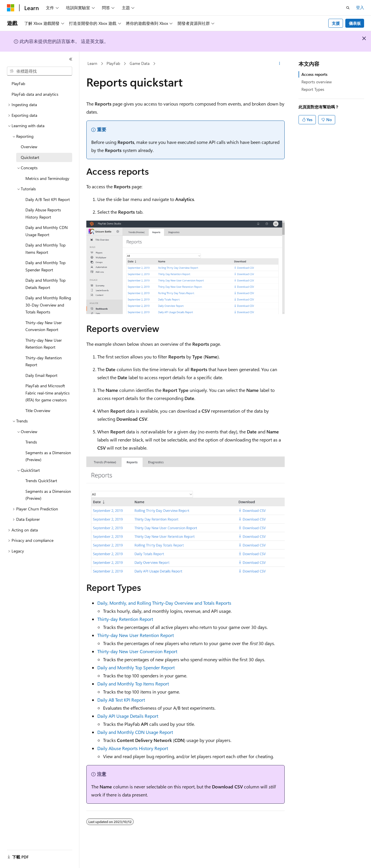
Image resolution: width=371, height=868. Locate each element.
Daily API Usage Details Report (128, 716)
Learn (92, 63)
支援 (336, 23)
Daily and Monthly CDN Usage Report (135, 732)
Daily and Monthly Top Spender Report (136, 667)
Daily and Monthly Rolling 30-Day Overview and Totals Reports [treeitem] (48, 305)
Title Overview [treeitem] (38, 410)
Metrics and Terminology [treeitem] (47, 178)
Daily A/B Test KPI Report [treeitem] (48, 199)
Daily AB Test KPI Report (121, 700)
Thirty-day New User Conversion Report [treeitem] (44, 326)
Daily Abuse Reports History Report (133, 748)
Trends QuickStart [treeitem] (41, 481)
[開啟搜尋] (348, 8)
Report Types (313, 89)
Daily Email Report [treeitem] (41, 375)
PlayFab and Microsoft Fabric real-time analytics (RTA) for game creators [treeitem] (47, 393)
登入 (360, 7)
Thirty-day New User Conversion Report (137, 651)
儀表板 (355, 23)
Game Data (140, 63)
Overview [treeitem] (29, 147)
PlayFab (113, 63)
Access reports (314, 74)
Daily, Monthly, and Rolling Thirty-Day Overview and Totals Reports (164, 603)
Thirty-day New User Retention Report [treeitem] (44, 344)
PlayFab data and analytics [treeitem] (35, 94)
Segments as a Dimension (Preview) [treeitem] (48, 456)
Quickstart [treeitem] (30, 157)
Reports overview (317, 82)
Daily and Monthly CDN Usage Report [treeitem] (46, 231)
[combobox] (40, 71)
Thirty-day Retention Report (125, 619)
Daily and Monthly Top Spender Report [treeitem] (45, 266)
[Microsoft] (11, 8)
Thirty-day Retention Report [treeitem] (44, 361)
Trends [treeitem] (31, 442)
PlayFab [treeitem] (18, 83)
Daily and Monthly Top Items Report (133, 684)
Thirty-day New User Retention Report (136, 635)
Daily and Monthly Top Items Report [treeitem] (45, 249)
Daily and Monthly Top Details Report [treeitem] (45, 284)
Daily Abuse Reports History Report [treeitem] (43, 213)
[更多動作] (280, 64)
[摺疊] (71, 59)
